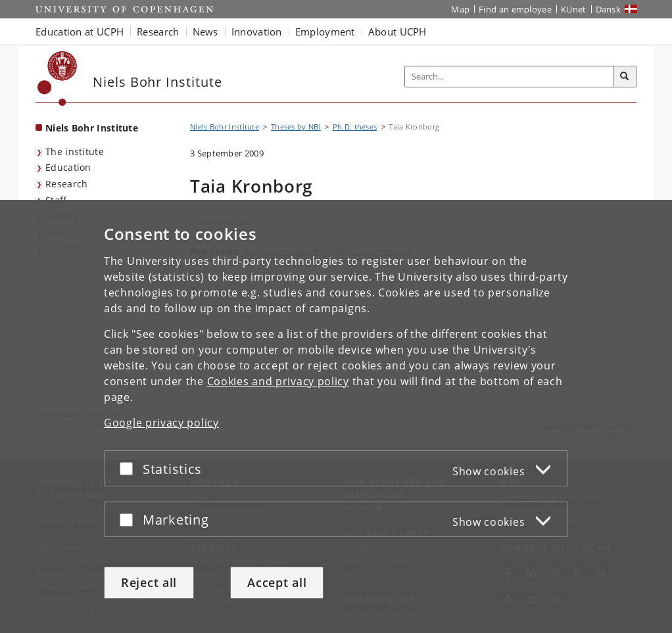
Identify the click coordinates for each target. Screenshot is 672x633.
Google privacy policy (161, 423)
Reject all (149, 582)
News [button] (205, 32)
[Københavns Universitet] (58, 79)
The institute (75, 152)
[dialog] (336, 416)
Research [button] (158, 32)
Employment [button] (325, 32)
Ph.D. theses (355, 127)
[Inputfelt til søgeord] (509, 77)
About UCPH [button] (397, 32)
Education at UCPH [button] (80, 32)
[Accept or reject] (130, 468)
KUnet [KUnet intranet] (574, 9)
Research (66, 184)
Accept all (277, 582)
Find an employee (515, 9)
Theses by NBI (296, 127)
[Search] (625, 77)
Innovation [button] (257, 32)
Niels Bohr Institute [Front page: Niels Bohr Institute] (92, 128)
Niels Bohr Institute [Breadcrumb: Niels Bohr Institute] (225, 127)
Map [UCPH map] (460, 9)
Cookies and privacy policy (278, 381)
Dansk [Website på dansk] (609, 9)
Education (68, 167)
